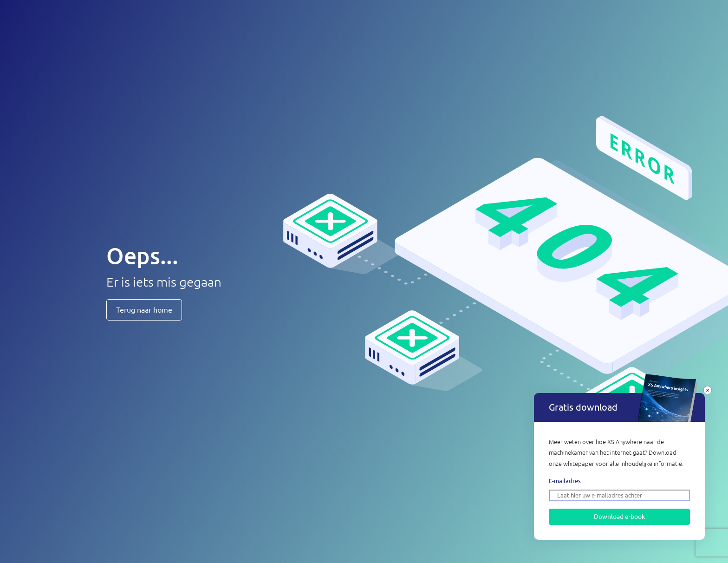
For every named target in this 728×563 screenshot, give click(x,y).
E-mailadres (565, 481)
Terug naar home (144, 310)
